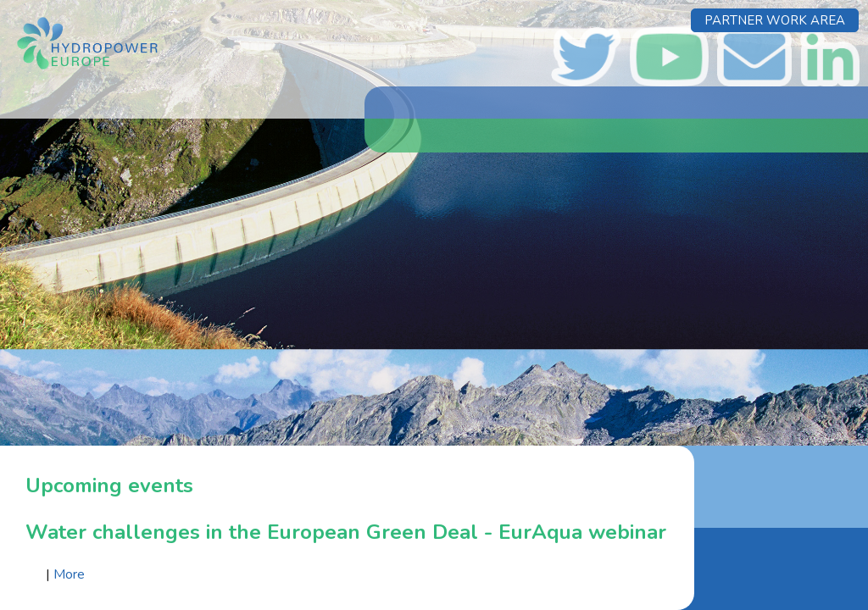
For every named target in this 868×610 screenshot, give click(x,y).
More (69, 574)
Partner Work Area (775, 20)
